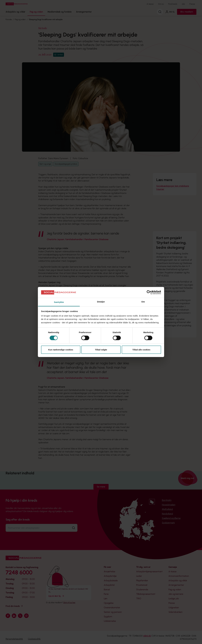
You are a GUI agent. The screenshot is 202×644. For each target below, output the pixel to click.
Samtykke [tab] (59, 302)
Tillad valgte (101, 350)
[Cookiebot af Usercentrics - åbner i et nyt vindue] (149, 292)
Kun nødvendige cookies (61, 350)
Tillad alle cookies (141, 350)
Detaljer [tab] (101, 302)
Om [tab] (143, 302)
